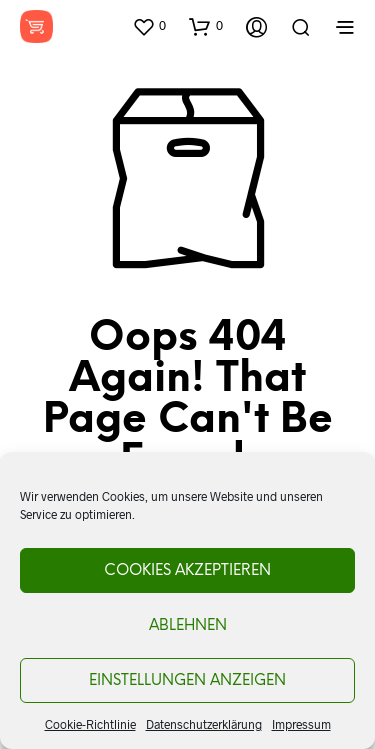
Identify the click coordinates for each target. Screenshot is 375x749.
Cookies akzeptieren (187, 571)
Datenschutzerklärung (204, 724)
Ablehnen (188, 626)
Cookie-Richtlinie (90, 724)
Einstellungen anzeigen (187, 681)
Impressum (301, 724)
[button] (149, 26)
